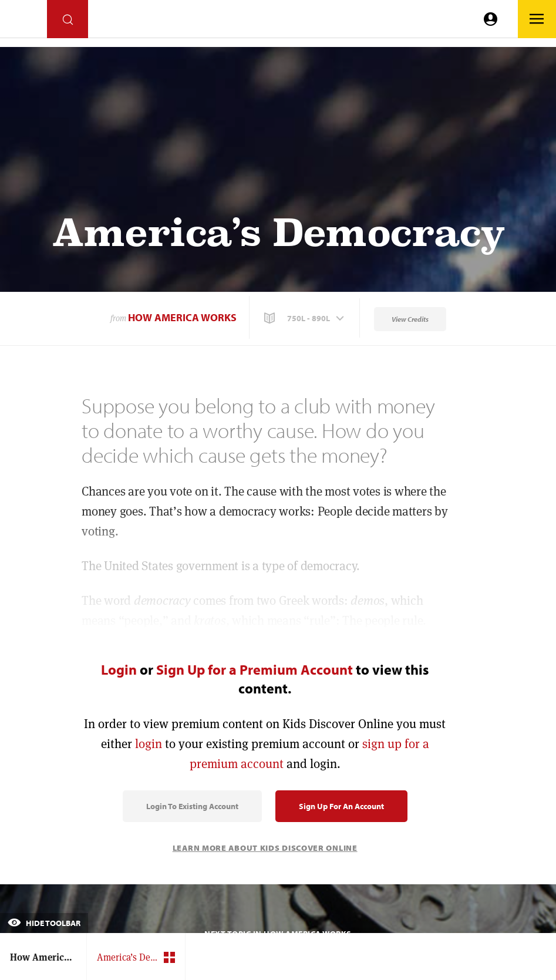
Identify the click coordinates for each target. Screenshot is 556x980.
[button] (305, 318)
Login (119, 669)
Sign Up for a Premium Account (255, 669)
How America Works (182, 317)
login (149, 744)
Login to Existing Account (192, 806)
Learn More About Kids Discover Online (265, 848)
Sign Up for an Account (341, 806)
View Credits (410, 319)
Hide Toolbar (44, 923)
